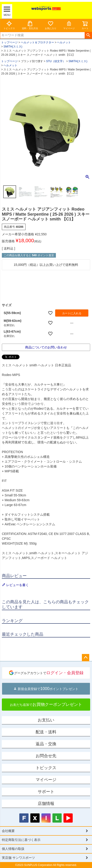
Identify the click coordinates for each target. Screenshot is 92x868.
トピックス (9, 25)
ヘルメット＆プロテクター (37, 42)
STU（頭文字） (56, 61)
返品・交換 (46, 744)
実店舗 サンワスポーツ (18, 858)
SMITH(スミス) (13, 47)
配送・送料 (46, 732)
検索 (88, 35)
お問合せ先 (46, 756)
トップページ (9, 42)
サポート (46, 792)
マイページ (69, 25)
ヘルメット (64, 42)
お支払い (46, 720)
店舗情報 (46, 804)
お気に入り (51, 25)
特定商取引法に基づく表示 (21, 840)
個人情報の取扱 (13, 849)
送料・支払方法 (30, 25)
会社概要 (8, 831)
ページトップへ (86, 658)
